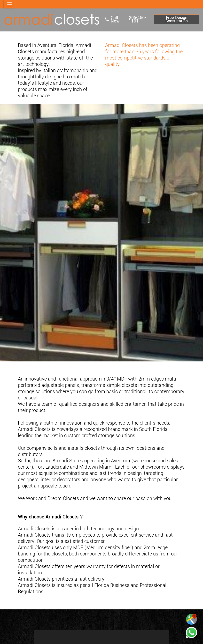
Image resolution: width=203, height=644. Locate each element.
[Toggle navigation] (9, 4)
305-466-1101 (137, 19)
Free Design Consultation (177, 19)
